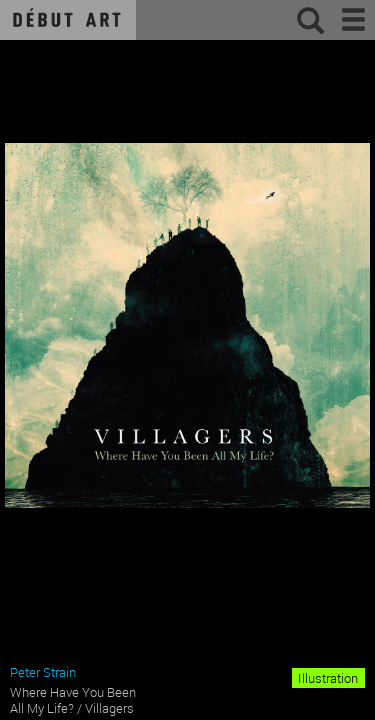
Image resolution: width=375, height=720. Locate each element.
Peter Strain (43, 672)
